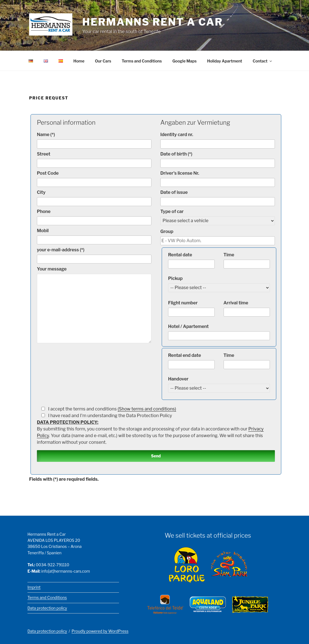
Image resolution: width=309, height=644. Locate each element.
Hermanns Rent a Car (153, 22)
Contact (263, 61)
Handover (219, 383)
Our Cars (103, 61)
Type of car (218, 216)
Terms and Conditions (142, 61)
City (94, 198)
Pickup (219, 283)
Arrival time (247, 308)
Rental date (191, 260)
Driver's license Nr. (218, 178)
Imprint (34, 587)
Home (79, 61)
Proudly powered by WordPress (100, 631)
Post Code (94, 178)
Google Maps (184, 61)
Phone (94, 217)
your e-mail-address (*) (94, 255)
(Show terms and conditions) (147, 409)
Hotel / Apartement (219, 332)
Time (247, 260)
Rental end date (191, 361)
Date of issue (218, 198)
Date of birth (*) (218, 159)
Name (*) (94, 140)
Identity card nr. (218, 140)
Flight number (191, 308)
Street (94, 159)
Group (218, 237)
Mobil (94, 236)
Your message (94, 304)
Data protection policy (47, 608)
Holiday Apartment (225, 61)
